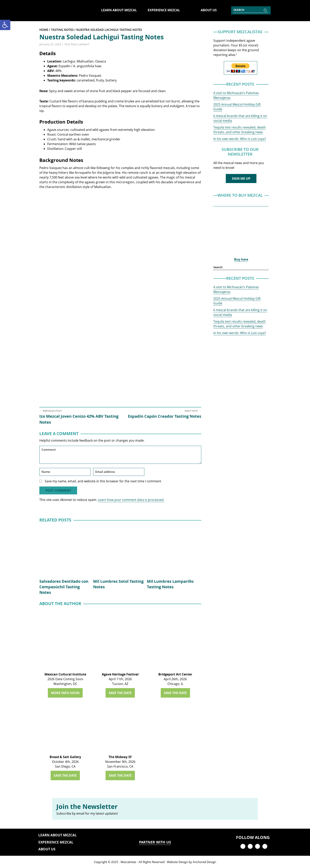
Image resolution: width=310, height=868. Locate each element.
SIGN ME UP (241, 179)
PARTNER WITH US (155, 842)
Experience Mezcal (56, 842)
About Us (47, 849)
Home (44, 30)
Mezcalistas (128, 862)
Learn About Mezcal (58, 835)
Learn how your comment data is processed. (131, 500)
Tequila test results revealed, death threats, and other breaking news (240, 130)
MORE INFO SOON (65, 693)
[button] (5, 25)
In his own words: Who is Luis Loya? (240, 139)
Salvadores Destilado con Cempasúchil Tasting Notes (64, 587)
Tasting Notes (62, 30)
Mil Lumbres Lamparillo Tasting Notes (170, 584)
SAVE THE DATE (120, 693)
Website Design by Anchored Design (191, 862)
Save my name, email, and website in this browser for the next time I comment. (103, 481)
